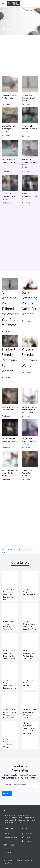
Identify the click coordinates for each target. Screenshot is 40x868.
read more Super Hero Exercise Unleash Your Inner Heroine (10, 189)
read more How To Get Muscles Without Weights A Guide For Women (30, 403)
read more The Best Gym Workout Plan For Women (10, 403)
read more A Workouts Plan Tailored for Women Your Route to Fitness (10, 306)
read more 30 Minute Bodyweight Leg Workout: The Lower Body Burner (30, 617)
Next (4, 552)
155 (31, 549)
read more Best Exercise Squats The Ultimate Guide (10, 91)
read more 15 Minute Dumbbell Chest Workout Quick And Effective (30, 647)
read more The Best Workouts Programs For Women (10, 434)
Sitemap (6, 849)
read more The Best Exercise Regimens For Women (10, 357)
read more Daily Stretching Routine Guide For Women (30, 306)
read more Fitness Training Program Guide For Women (30, 466)
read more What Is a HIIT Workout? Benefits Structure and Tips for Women (30, 156)
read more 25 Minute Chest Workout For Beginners (30, 676)
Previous (5, 549)
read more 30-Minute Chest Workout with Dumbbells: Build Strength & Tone (10, 647)
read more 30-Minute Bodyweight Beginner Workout (30, 586)
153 (24, 549)
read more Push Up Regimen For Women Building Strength (10, 466)
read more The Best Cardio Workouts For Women (30, 122)
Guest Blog (7, 853)
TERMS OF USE (9, 845)
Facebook (27, 834)
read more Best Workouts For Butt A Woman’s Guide (10, 156)
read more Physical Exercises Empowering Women (30, 357)
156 (35, 549)
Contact (6, 834)
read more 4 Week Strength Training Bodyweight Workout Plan (10, 617)
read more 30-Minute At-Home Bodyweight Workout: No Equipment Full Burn (10, 586)
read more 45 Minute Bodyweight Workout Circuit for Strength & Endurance (30, 735)
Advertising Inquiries (10, 837)
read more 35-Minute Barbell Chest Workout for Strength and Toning (30, 706)
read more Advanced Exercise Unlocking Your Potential (10, 122)
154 (28, 549)
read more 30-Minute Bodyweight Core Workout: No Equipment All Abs (10, 676)
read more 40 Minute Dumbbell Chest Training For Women (10, 735)
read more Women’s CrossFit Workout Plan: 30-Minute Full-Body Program (20, 58)
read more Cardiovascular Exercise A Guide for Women (30, 91)
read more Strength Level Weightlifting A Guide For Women (30, 434)
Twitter (26, 837)
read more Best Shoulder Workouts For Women (30, 189)
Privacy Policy (8, 841)
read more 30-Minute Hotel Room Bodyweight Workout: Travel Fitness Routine (10, 706)
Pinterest (27, 841)
